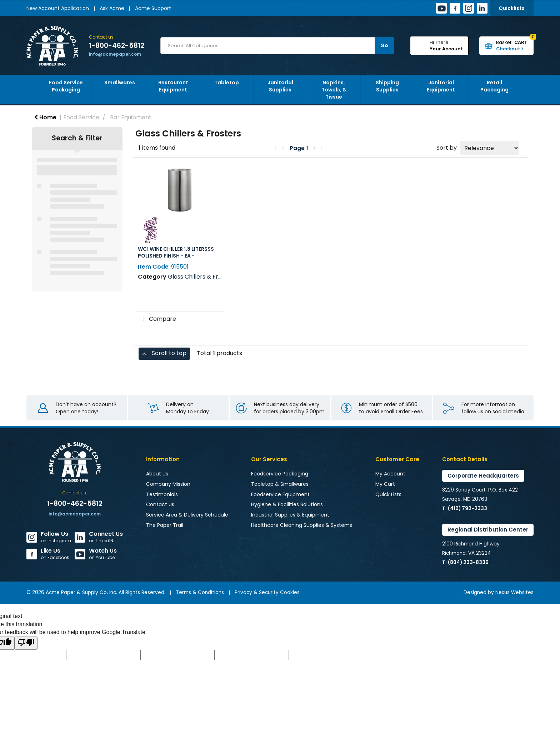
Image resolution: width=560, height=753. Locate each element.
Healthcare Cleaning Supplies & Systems (302, 525)
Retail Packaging (494, 86)
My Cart (385, 484)
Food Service (81, 117)
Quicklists (512, 8)
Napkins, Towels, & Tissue (334, 90)
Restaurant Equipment (173, 86)
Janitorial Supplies (280, 86)
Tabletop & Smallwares (280, 484)
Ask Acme (112, 8)
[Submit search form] (384, 46)
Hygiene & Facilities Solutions (287, 504)
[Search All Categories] (277, 46)
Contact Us (160, 504)
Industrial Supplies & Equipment (290, 515)
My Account (390, 474)
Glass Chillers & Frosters (202, 277)
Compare (156, 319)
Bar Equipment (131, 117)
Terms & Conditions (200, 592)
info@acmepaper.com (115, 54)
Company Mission (168, 484)
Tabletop (227, 83)
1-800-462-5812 (117, 46)
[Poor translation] (26, 643)
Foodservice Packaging (280, 474)
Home (45, 117)
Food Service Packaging (66, 86)
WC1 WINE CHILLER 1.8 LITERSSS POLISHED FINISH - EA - (176, 252)
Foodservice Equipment (280, 494)
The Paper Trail (165, 525)
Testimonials (162, 494)
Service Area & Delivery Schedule (187, 515)
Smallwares (120, 83)
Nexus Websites (514, 592)
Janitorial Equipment (441, 86)
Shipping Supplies (387, 86)
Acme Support (153, 8)
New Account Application (58, 8)
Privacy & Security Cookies (267, 592)
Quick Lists (388, 494)
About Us (157, 474)
